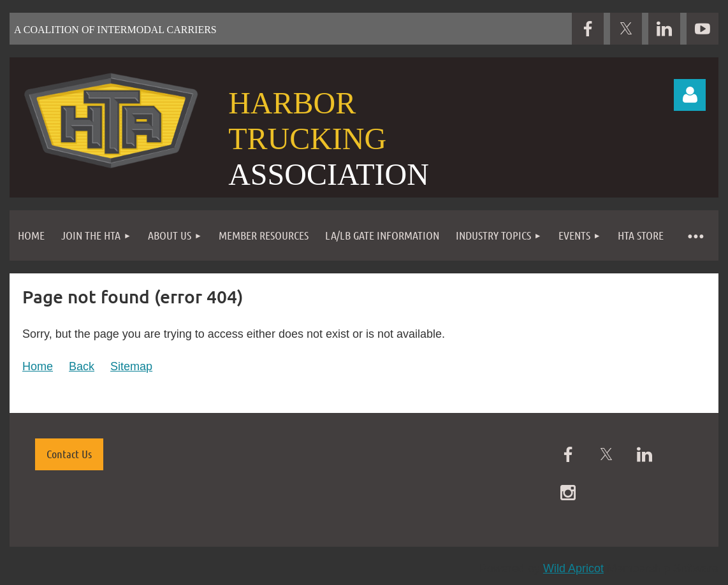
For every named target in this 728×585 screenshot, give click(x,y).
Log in (690, 95)
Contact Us (69, 454)
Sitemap (131, 366)
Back (82, 366)
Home (38, 366)
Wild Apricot (573, 568)
